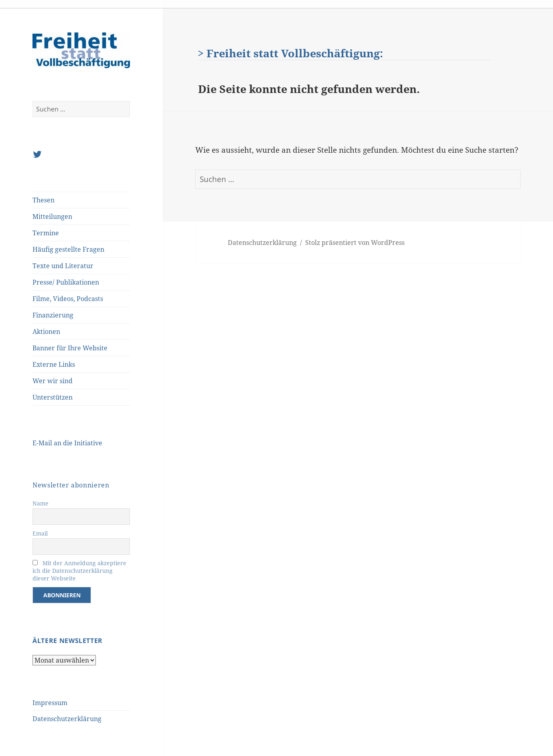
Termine (46, 233)
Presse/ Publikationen (66, 282)
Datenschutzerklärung (67, 719)
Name (41, 503)
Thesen (44, 200)
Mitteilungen (52, 216)
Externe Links (54, 364)
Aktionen (46, 332)
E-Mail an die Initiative (67, 443)
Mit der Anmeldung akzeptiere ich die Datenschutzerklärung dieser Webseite (79, 571)
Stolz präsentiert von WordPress (355, 243)
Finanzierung (53, 315)
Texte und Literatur (63, 266)
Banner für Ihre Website (70, 348)
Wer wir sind (53, 381)
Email (40, 533)
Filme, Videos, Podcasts (68, 299)
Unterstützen (53, 397)
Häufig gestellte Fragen (68, 249)
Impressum (50, 703)
